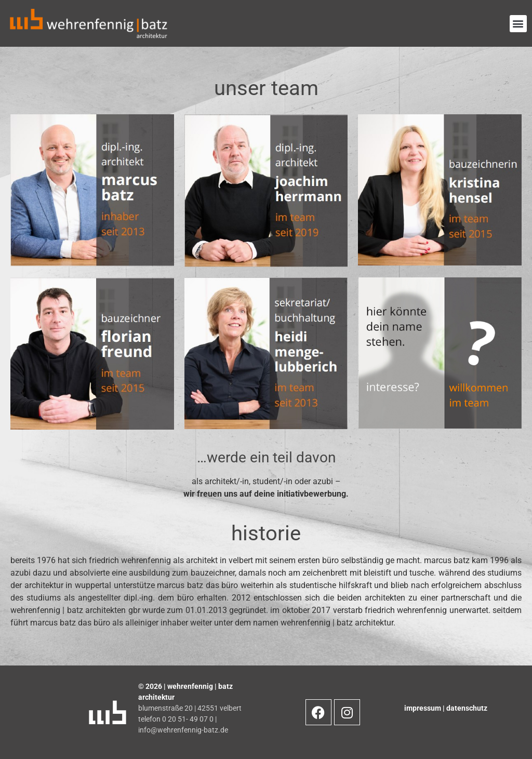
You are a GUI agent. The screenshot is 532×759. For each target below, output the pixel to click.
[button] (518, 24)
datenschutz (467, 708)
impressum (423, 708)
